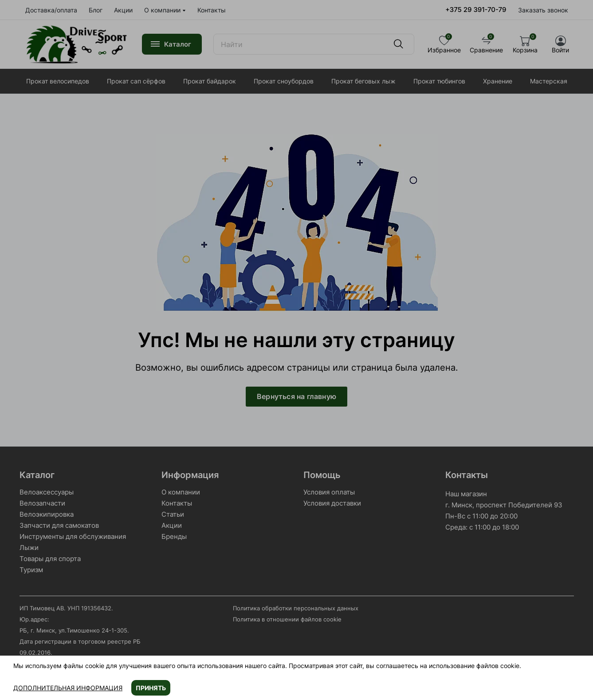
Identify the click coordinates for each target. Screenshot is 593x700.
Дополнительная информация (68, 688)
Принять (151, 688)
